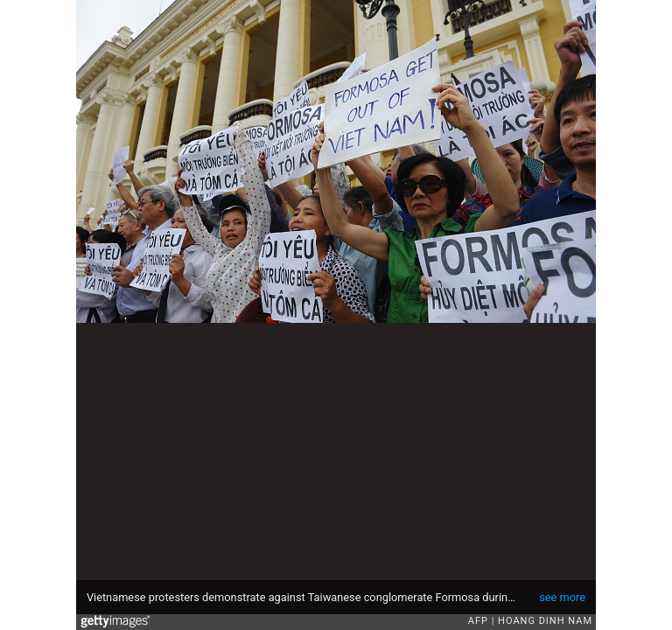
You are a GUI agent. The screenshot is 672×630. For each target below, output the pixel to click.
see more (562, 597)
